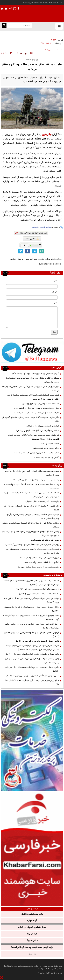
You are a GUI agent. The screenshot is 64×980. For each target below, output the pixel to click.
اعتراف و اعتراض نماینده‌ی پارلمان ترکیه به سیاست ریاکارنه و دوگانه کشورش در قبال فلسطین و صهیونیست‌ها (33, 648)
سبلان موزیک (32, 941)
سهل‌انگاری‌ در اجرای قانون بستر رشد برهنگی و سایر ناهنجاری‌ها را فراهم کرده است (31, 389)
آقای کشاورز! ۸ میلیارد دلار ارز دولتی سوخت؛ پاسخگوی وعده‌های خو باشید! (32, 508)
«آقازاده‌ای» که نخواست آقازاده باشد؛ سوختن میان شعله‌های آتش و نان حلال (31, 419)
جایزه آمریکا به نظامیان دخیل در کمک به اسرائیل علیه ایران (32, 654)
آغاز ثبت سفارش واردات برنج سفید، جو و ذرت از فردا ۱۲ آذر (36, 374)
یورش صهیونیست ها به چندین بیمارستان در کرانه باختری (37, 408)
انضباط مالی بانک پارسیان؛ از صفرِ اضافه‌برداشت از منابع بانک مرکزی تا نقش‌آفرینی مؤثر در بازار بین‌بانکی (31, 495)
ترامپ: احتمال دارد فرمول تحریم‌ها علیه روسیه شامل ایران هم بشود (32, 669)
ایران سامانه (44, 973)
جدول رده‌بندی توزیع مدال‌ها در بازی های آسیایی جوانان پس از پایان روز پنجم (32, 661)
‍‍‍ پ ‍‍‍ (23, 53)
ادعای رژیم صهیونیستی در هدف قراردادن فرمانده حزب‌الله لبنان (32, 682)
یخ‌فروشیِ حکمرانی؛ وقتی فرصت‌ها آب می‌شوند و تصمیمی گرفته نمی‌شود (31, 545)
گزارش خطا (33, 239)
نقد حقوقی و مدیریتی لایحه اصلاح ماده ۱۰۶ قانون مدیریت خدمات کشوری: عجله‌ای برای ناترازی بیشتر (34, 437)
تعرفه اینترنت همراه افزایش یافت (46, 448)
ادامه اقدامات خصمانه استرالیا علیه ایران (39, 594)
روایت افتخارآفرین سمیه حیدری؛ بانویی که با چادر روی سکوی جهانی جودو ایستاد (32, 626)
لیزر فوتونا (32, 934)
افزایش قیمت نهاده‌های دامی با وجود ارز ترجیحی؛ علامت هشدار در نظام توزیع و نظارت (33, 551)
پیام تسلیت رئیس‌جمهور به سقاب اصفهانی (42, 501)
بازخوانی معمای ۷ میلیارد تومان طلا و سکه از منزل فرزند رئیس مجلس (31, 635)
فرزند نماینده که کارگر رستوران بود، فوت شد (38, 589)
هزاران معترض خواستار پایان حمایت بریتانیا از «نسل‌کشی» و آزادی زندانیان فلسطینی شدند (33, 516)
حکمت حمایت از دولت (50, 444)
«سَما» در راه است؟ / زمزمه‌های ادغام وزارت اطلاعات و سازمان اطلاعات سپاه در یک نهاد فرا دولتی (31, 583)
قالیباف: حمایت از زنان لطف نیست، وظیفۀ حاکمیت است (37, 413)
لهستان (35, 227)
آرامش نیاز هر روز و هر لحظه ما (47, 457)
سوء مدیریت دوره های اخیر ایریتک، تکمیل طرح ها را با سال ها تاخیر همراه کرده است (32, 473)
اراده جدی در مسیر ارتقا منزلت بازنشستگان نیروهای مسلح (36, 480)
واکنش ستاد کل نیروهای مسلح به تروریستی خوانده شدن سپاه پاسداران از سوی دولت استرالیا (31, 534)
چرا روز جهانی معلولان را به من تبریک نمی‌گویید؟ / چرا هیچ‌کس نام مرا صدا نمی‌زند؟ (31, 486)
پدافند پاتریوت (45, 227)
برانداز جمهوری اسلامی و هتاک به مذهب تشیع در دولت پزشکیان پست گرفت (31, 617)
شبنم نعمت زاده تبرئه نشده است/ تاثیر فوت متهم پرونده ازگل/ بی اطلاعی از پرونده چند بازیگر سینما (33, 397)
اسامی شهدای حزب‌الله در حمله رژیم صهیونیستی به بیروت (32, 676)
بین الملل (47, 50)
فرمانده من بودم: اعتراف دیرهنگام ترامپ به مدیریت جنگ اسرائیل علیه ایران (31, 600)
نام (56, 281)
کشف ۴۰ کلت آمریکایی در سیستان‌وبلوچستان (41, 404)
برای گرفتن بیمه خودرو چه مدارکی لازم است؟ (32, 947)
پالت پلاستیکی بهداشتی (32, 914)
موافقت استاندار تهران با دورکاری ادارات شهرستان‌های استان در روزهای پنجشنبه (31, 525)
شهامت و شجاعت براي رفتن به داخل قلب (43, 426)
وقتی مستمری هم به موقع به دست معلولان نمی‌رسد (39, 567)
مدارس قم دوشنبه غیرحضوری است (45, 540)
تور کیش (32, 954)
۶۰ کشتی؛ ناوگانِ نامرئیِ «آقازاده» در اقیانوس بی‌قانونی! (38, 431)
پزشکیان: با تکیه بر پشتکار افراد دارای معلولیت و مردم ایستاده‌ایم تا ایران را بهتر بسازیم (32, 380)
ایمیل (55, 292)
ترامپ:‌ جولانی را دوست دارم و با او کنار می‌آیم (37, 641)
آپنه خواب (32, 921)
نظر (55, 303)
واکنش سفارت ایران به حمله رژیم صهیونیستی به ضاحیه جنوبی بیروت (31, 609)
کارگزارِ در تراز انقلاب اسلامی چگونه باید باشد (42, 562)
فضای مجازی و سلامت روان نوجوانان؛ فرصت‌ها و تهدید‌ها (37, 453)
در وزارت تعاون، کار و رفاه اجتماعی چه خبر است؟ (40, 558)
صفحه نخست (58, 50)
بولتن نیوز (47, 134)
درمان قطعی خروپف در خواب (32, 927)
